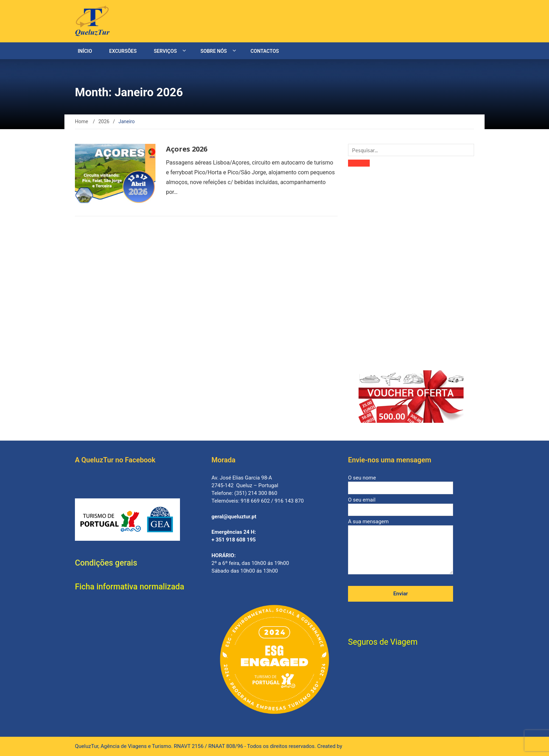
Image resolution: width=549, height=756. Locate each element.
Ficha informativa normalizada (130, 587)
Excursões (123, 51)
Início (85, 51)
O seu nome (401, 483)
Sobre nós (213, 51)
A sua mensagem (401, 547)
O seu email (401, 505)
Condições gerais (106, 563)
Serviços (165, 51)
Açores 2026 (187, 149)
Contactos (265, 51)
